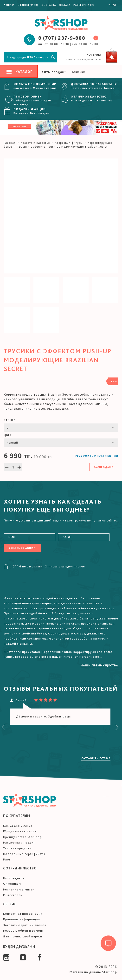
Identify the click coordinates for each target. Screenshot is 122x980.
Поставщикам (14, 878)
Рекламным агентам (19, 889)
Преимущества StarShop (22, 837)
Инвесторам (13, 895)
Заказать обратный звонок (25, 925)
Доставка (49, 5)
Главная (10, 143)
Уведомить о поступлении (97, 456)
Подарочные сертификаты (24, 854)
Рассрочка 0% (84, 5)
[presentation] (3, 728)
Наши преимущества (99, 665)
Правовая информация (22, 919)
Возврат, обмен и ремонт (23, 931)
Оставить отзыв (96, 758)
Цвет (8, 435)
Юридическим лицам (20, 831)
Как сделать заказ (18, 825)
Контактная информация (23, 914)
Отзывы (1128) (28, 5)
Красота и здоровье (35, 143)
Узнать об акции (22, 548)
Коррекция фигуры (69, 143)
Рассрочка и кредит (19, 842)
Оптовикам (12, 884)
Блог (7, 859)
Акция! (9, 5)
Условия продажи (17, 848)
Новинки (78, 72)
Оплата (65, 5)
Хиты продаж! (54, 72)
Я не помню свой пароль (23, 936)
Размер (10, 420)
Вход (112, 4)
